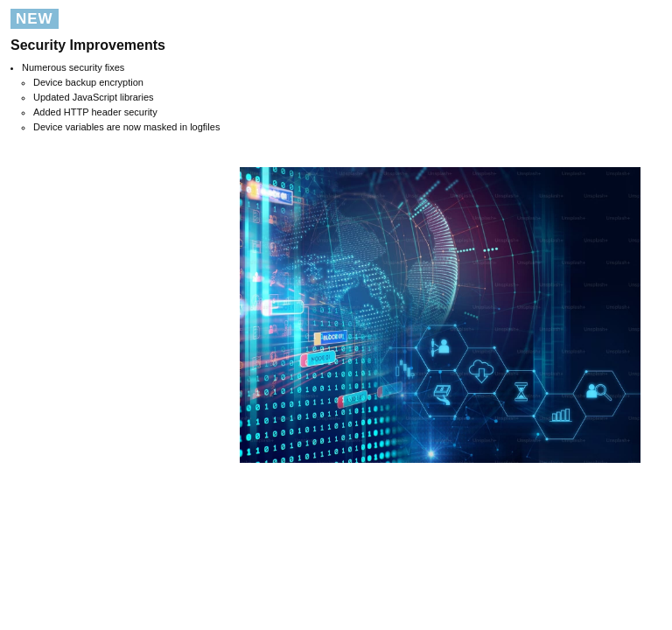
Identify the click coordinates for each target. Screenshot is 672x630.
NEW (35, 19)
